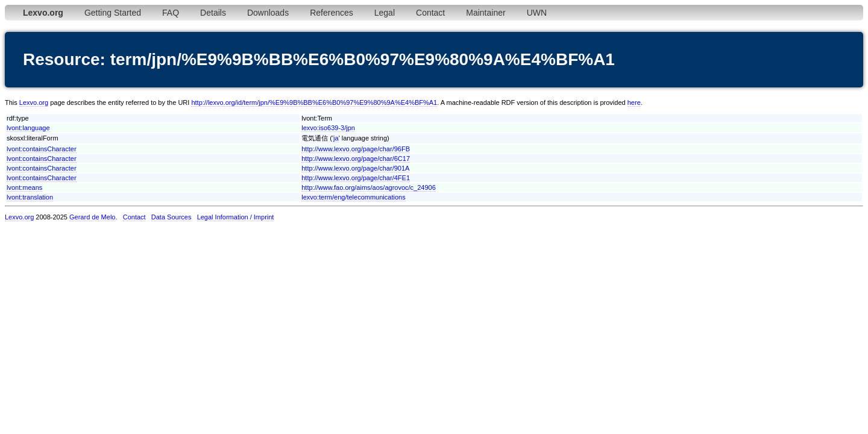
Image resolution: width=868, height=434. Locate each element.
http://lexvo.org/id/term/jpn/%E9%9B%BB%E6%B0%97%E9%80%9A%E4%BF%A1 (314, 102)
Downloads (268, 13)
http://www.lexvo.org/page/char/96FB (356, 149)
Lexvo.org (34, 102)
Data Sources (171, 217)
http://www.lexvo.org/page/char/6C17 (356, 159)
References (332, 13)
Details (213, 13)
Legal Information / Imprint (236, 217)
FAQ (171, 13)
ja (336, 138)
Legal (385, 13)
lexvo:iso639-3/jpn (328, 128)
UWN (537, 13)
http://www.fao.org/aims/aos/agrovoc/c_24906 (369, 187)
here (634, 102)
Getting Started (113, 13)
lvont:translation (30, 197)
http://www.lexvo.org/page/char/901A (355, 168)
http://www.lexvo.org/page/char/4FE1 (356, 178)
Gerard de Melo (92, 217)
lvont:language (28, 128)
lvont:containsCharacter (42, 149)
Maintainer (486, 13)
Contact (430, 13)
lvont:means (24, 187)
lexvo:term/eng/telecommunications (353, 197)
